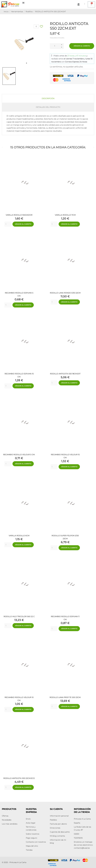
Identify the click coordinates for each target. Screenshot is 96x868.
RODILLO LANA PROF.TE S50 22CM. (65, 697)
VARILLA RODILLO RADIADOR (19, 215)
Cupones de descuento (60, 832)
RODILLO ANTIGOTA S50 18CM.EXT (65, 374)
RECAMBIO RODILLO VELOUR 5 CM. (19, 455)
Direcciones (55, 828)
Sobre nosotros (33, 834)
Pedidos (53, 820)
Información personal (59, 816)
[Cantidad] (55, 46)
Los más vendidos (10, 824)
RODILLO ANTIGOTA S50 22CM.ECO (19, 778)
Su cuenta (56, 809)
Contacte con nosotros (36, 842)
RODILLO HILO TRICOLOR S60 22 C (19, 616)
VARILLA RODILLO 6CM (19, 536)
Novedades (7, 820)
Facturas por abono (58, 824)
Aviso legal (31, 823)
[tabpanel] (24, 44)
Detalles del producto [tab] (48, 107)
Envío (28, 819)
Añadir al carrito (82, 46)
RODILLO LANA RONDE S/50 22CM (65, 293)
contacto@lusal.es (83, 845)
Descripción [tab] (48, 98)
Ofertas (5, 816)
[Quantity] (8, 224)
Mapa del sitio (32, 846)
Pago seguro (31, 838)
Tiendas (29, 850)
